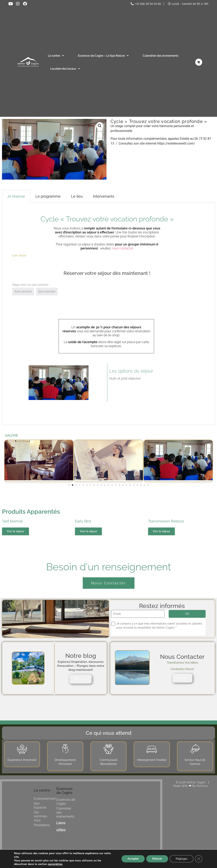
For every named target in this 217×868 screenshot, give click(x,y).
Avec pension (23, 291)
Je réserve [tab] (16, 196)
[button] (100, 126)
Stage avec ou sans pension (30, 285)
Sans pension (47, 291)
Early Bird (83, 521)
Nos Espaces (40, 805)
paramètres (55, 864)
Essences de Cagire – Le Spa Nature (103, 56)
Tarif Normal (12, 521)
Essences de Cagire (66, 802)
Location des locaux (65, 69)
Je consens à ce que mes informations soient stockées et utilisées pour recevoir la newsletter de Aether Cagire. (159, 626)
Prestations (42, 825)
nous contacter (122, 248)
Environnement (45, 799)
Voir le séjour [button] (15, 531)
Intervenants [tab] (104, 196)
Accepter (133, 859)
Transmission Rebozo (166, 521)
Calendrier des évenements (161, 56)
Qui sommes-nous (41, 816)
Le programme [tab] (48, 196)
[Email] (138, 614)
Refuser (157, 859)
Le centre (56, 56)
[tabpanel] (108, 314)
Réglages (182, 859)
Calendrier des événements (65, 812)
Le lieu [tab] (77, 196)
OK (187, 614)
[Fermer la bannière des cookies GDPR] (199, 859)
